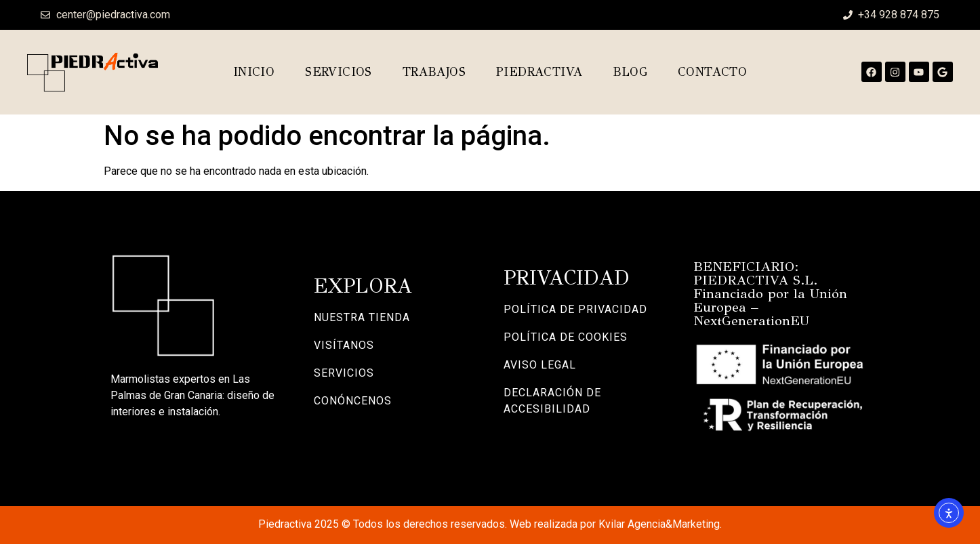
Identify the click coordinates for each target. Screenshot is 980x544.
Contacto (712, 72)
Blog (630, 72)
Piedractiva (539, 72)
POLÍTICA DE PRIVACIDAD (575, 309)
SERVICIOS (344, 373)
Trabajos (434, 72)
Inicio (254, 72)
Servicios (339, 72)
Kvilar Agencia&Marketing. (660, 524)
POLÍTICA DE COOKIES (566, 337)
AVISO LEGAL (540, 365)
